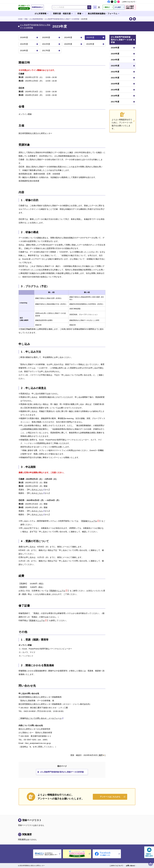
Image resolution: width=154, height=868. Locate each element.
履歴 (101, 755)
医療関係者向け (37, 7)
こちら (40, 490)
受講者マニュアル (89, 521)
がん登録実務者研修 (36, 19)
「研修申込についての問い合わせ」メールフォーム (40, 718)
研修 (26, 19)
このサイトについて (128, 2)
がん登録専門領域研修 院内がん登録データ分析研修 (62, 19)
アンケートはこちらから (110, 797)
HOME (20, 19)
